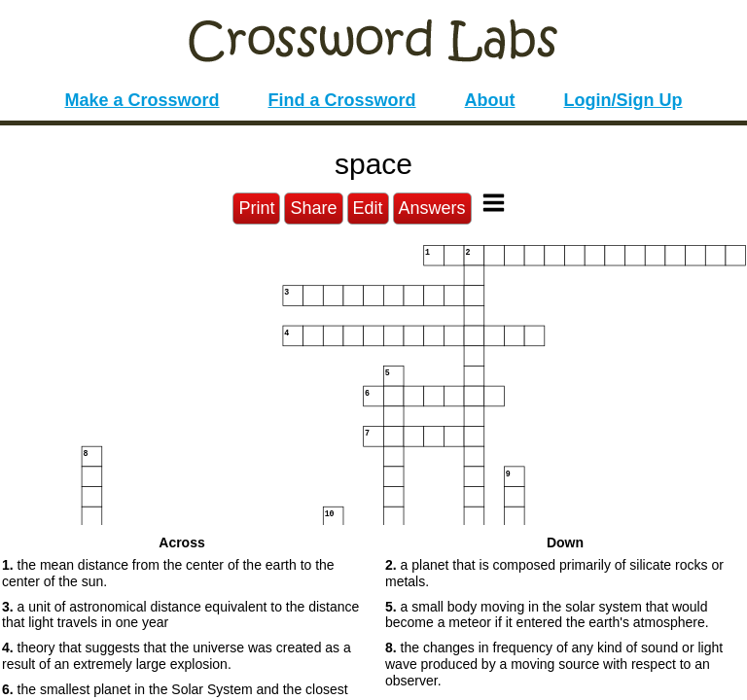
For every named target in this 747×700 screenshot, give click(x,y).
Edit (368, 208)
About (490, 100)
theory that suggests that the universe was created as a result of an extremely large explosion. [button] (177, 656)
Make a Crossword (142, 100)
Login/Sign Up (623, 100)
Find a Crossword (342, 100)
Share (313, 208)
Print (256, 208)
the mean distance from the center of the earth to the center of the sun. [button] (168, 573)
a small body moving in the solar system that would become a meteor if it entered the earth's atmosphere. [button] (547, 615)
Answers (432, 208)
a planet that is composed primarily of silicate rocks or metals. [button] (554, 573)
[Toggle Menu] (494, 203)
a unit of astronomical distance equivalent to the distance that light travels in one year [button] (180, 615)
